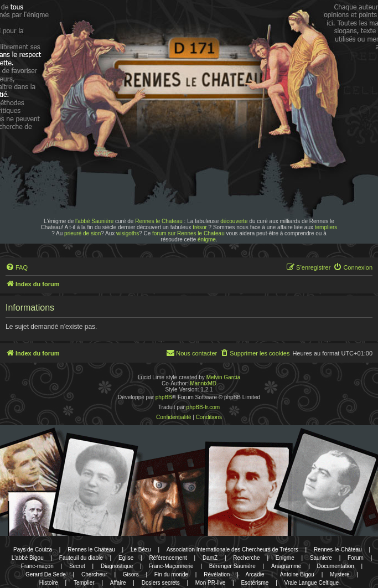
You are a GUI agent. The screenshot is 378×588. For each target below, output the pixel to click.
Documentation (336, 566)
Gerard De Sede (46, 574)
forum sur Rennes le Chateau (188, 233)
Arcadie (255, 574)
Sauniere (321, 558)
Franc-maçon (37, 566)
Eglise (126, 558)
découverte (234, 221)
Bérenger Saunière (232, 566)
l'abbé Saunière (94, 221)
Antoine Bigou (297, 574)
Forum (356, 558)
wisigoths (128, 233)
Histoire (49, 583)
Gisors (131, 574)
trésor (200, 227)
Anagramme (286, 566)
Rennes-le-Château (338, 550)
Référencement (168, 558)
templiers (326, 227)
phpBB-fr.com (203, 407)
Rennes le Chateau (159, 221)
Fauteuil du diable (81, 558)
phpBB (164, 397)
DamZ (210, 558)
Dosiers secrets (161, 583)
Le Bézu (141, 550)
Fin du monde (171, 574)
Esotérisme (255, 583)
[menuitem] (17, 267)
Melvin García (224, 377)
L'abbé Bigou (28, 558)
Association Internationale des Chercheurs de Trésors (232, 550)
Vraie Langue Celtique (312, 583)
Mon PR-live (210, 583)
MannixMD (203, 383)
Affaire (118, 583)
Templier (84, 583)
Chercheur (94, 574)
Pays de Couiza (33, 550)
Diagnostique (117, 566)
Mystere (340, 574)
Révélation (217, 574)
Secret (77, 566)
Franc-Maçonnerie (171, 566)
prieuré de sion (82, 233)
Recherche (246, 558)
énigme (207, 239)
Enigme (285, 558)
